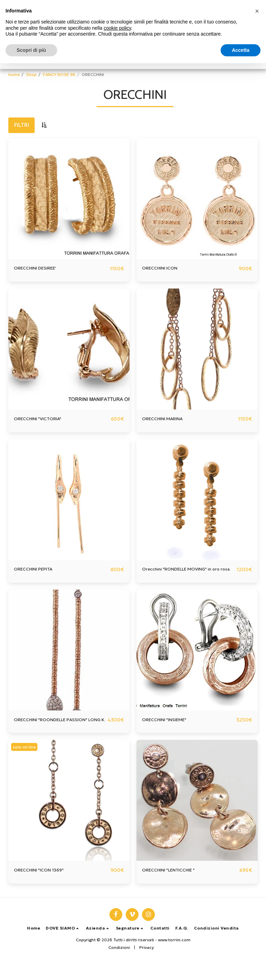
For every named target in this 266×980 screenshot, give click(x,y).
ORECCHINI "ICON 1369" (45, 887)
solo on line (25, 764)
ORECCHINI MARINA (167, 419)
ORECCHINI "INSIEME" (170, 729)
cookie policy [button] (117, 28)
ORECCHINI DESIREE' (40, 268)
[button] (63, 945)
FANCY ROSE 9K (59, 74)
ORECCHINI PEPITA (38, 570)
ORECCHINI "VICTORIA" (43, 419)
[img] (69, 199)
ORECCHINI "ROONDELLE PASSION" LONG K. (59, 733)
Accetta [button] (241, 50)
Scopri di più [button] (31, 50)
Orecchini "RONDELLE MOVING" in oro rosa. (185, 574)
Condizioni (119, 965)
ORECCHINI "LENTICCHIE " (175, 887)
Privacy (147, 965)
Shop (31, 74)
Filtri (22, 125)
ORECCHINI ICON (164, 268)
